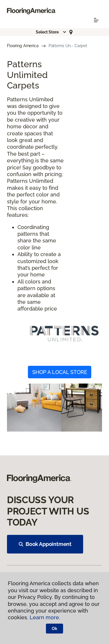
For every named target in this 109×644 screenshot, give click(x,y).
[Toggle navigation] (96, 20)
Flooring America (23, 46)
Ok (54, 629)
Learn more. (45, 617)
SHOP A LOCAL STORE (60, 372)
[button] (51, 32)
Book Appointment (45, 544)
